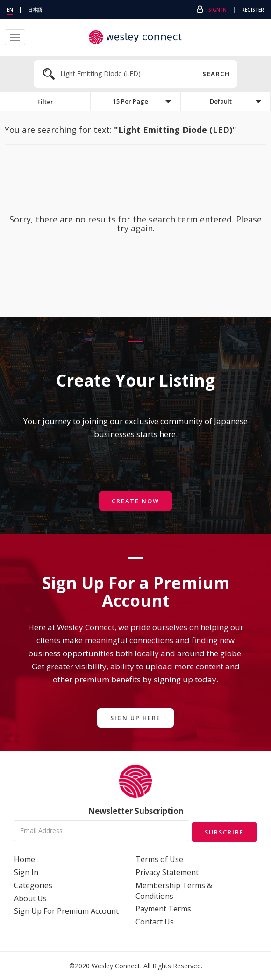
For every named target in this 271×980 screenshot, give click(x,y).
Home (25, 859)
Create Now (135, 501)
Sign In (218, 10)
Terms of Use (159, 859)
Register (253, 10)
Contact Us (155, 921)
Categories (33, 884)
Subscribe (222, 831)
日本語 (35, 10)
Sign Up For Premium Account (66, 910)
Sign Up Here (135, 718)
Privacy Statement (167, 871)
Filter (45, 102)
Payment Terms (163, 908)
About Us (30, 897)
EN (10, 10)
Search (215, 74)
